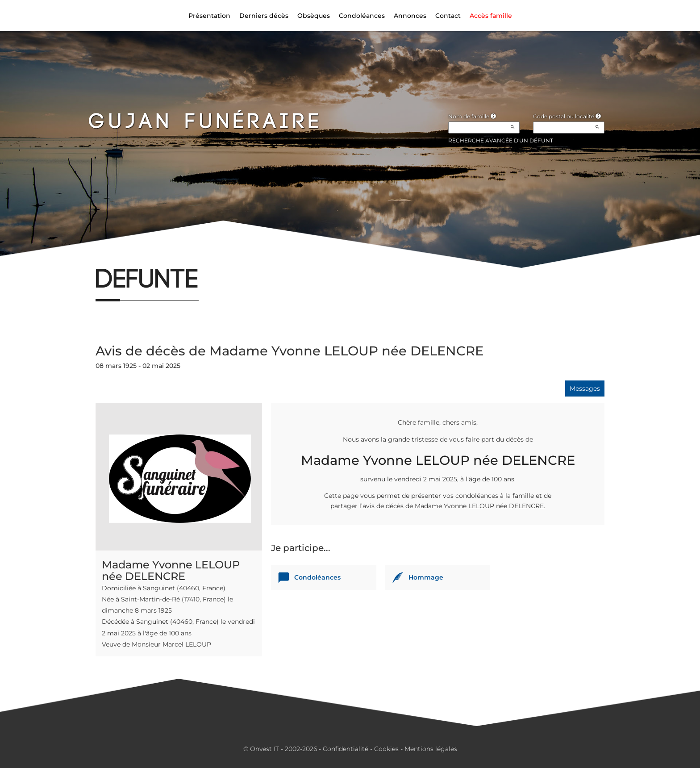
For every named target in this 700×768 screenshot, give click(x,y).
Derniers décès (264, 16)
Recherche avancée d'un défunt (501, 140)
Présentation (209, 16)
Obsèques (314, 16)
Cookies (386, 749)
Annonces (410, 16)
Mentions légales (431, 749)
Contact (448, 16)
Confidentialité (346, 749)
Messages (585, 388)
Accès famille (491, 16)
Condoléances (362, 16)
